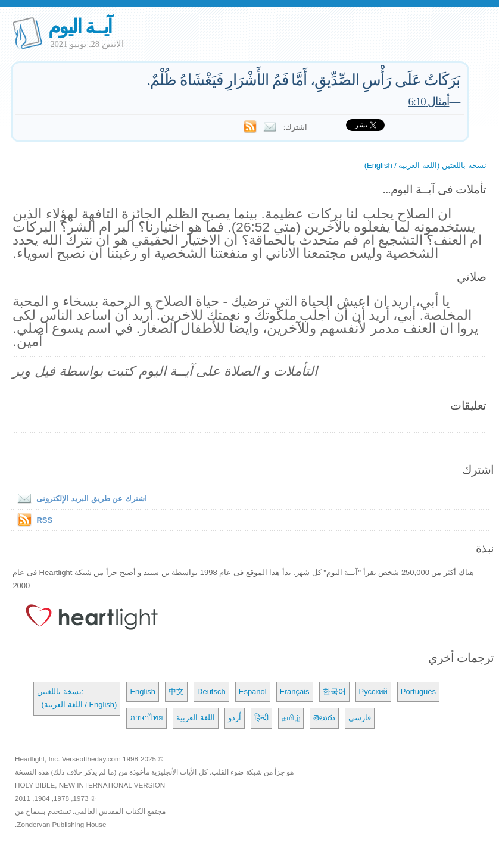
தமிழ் (291, 718)
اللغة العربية (196, 718)
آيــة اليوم (80, 26)
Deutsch (211, 691)
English (143, 691)
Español (253, 691)
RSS (44, 520)
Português (418, 691)
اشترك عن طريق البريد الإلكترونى (79, 499)
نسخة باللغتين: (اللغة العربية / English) (77, 698)
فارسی (360, 718)
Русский (373, 691)
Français (295, 691)
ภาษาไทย (146, 718)
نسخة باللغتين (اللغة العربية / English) (425, 165)
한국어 (334, 691)
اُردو (235, 718)
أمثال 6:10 (428, 102)
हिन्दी (261, 718)
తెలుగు (324, 718)
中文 (176, 691)
